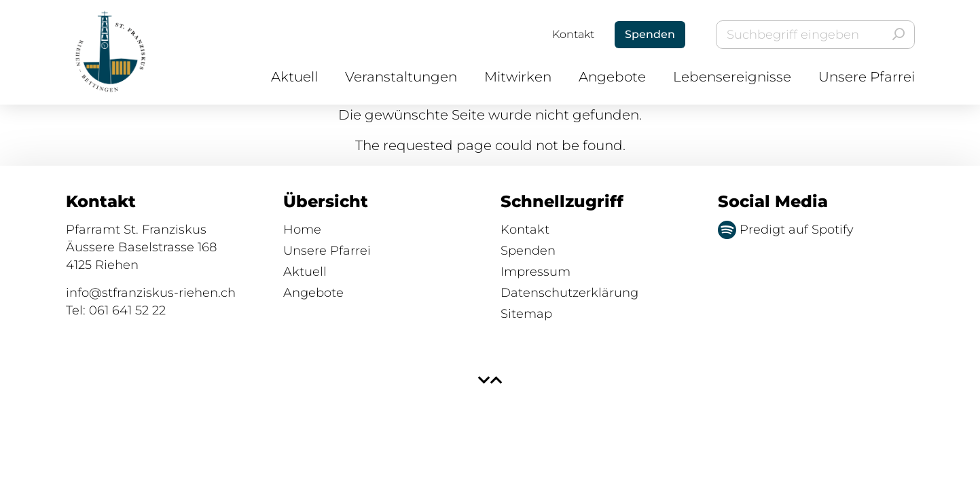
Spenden (528, 251)
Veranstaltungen (401, 77)
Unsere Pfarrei (867, 77)
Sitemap (526, 314)
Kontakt (573, 34)
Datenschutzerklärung (569, 293)
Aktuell (294, 77)
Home (302, 230)
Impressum (536, 272)
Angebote (612, 77)
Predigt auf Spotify (786, 230)
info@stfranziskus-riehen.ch (151, 293)
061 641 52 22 (127, 310)
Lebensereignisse (732, 77)
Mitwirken (518, 77)
